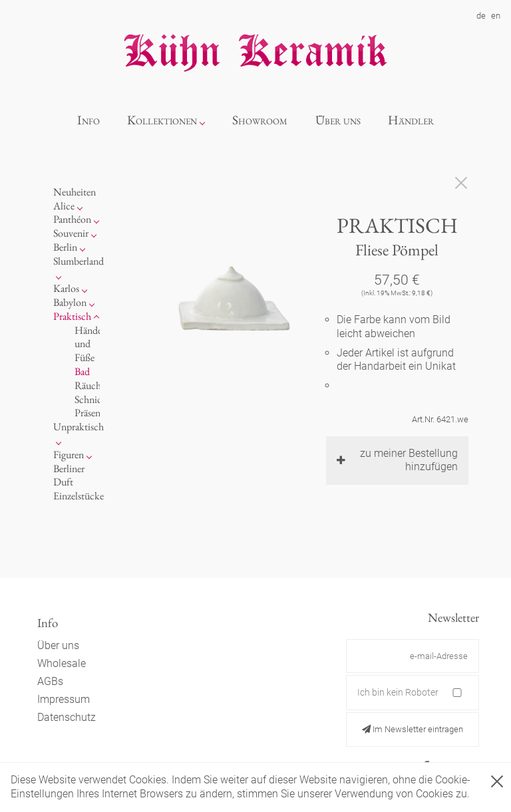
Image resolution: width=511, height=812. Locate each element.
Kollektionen (162, 120)
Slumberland (79, 261)
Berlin (65, 247)
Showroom (260, 120)
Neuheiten (75, 192)
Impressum (64, 699)
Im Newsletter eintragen (413, 729)
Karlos (66, 288)
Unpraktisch (79, 427)
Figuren (69, 455)
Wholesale (62, 663)
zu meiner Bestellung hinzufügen (397, 460)
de (481, 16)
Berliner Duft (69, 475)
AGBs (50, 681)
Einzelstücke (79, 496)
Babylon (70, 302)
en (496, 16)
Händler (411, 120)
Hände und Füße (88, 344)
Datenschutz (67, 717)
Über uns (338, 120)
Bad (82, 371)
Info (88, 120)
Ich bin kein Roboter (398, 692)
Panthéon (72, 219)
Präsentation (99, 413)
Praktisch (72, 316)
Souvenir (71, 233)
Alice (64, 206)
